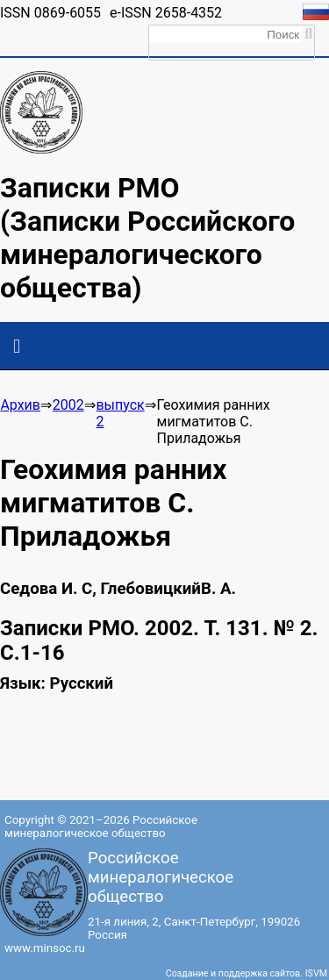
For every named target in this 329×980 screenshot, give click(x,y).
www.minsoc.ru (45, 948)
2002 (68, 405)
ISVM (316, 973)
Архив (20, 405)
